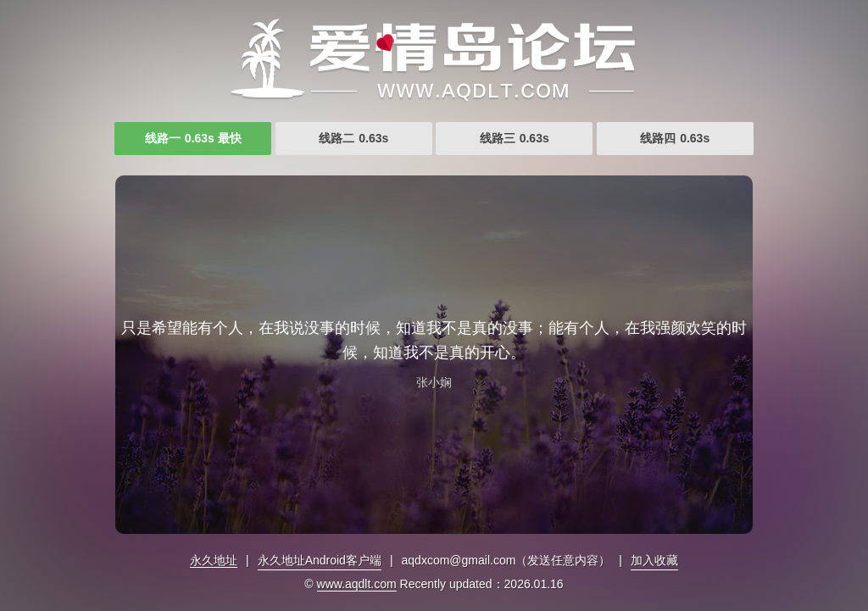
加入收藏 (654, 560)
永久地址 (214, 560)
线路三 (515, 138)
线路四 (675, 138)
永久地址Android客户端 (320, 560)
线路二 (353, 138)
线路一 (193, 138)
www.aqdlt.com (357, 584)
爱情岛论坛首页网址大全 (434, 59)
